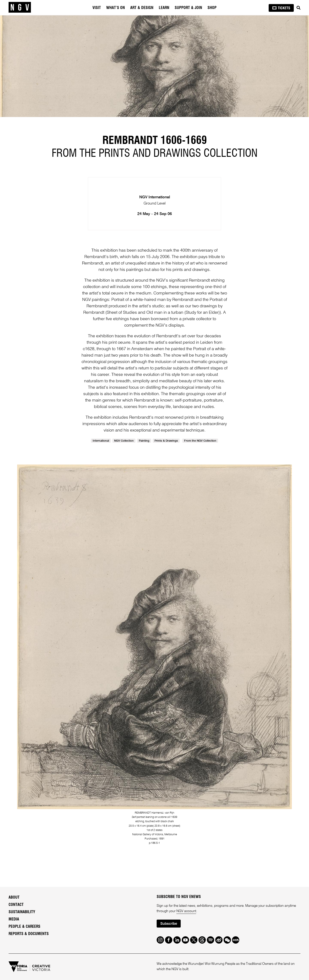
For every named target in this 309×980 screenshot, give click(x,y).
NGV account (186, 911)
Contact (16, 905)
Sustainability (22, 912)
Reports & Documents (29, 934)
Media (14, 919)
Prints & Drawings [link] (166, 441)
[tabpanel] (154, 66)
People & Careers (24, 927)
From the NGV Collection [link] (200, 441)
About (14, 898)
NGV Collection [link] (124, 441)
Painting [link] (144, 441)
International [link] (101, 441)
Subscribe (169, 924)
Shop (212, 8)
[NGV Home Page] (20, 7)
